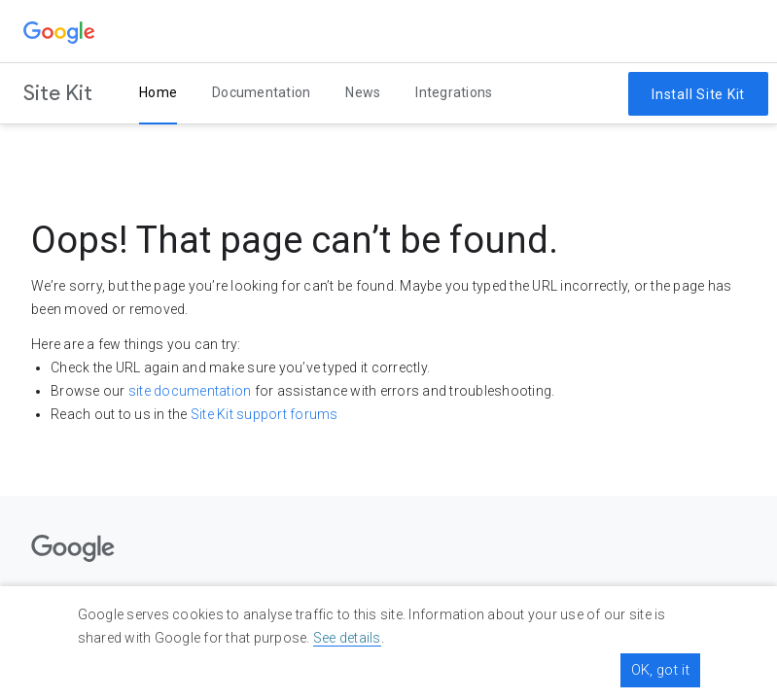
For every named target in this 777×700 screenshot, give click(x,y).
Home (158, 92)
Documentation (261, 92)
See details (347, 638)
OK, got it (660, 670)
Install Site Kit (698, 94)
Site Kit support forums (265, 414)
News (363, 92)
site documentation (190, 391)
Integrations (454, 92)
